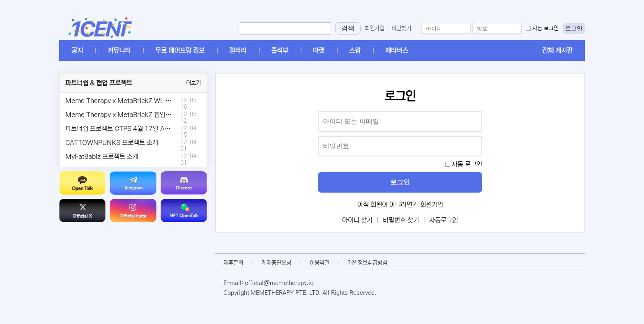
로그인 (574, 28)
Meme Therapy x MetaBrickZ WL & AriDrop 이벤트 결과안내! (153, 101)
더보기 (193, 83)
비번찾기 (401, 28)
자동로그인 (444, 220)
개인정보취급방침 (368, 263)
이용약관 (320, 263)
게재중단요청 (276, 263)
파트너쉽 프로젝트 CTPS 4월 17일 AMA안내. (127, 129)
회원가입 (375, 28)
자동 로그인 (545, 28)
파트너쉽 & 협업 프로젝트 (99, 83)
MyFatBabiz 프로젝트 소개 (102, 156)
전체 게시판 (557, 51)
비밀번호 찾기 (401, 220)
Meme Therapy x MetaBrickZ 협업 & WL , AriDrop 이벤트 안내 (154, 115)
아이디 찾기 (357, 220)
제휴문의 (233, 263)
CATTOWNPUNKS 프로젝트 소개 (112, 142)
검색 (348, 28)
